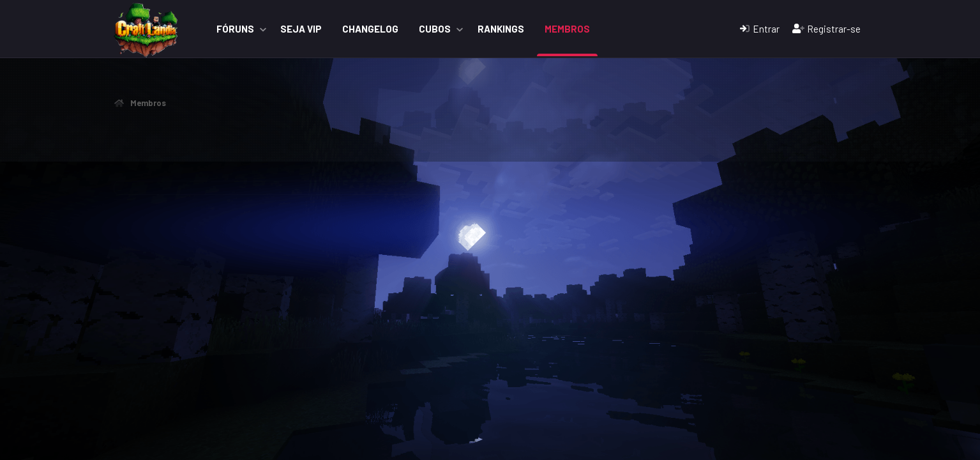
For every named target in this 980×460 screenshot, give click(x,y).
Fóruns (235, 29)
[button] (263, 29)
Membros (567, 29)
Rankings (501, 29)
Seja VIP (301, 29)
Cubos (435, 29)
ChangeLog (370, 29)
